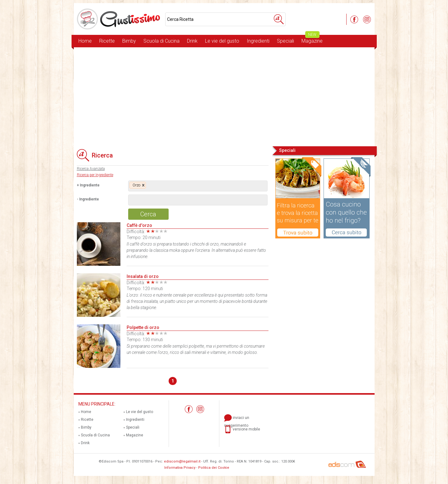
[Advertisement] (224, 96)
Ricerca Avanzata (91, 169)
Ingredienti (258, 41)
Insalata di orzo (143, 276)
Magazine (312, 39)
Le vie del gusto (222, 41)
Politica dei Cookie (214, 468)
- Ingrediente (88, 199)
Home (85, 41)
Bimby (129, 41)
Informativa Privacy (180, 468)
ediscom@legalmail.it (182, 461)
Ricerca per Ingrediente (95, 175)
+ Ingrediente (88, 185)
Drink (192, 41)
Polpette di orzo (143, 327)
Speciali (285, 41)
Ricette (107, 41)
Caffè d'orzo (139, 225)
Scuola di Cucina (161, 41)
